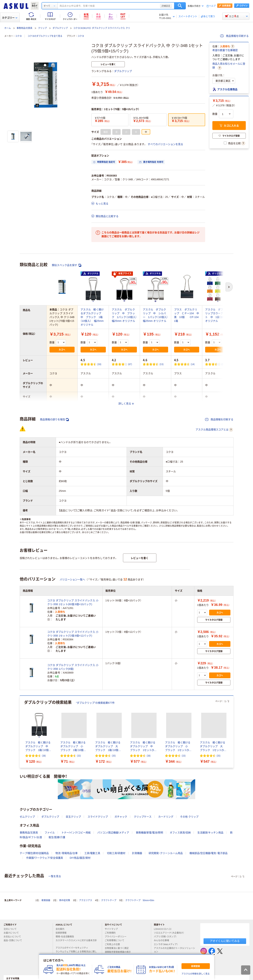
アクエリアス (86, 900)
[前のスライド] (20, 732)
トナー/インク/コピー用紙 (76, 833)
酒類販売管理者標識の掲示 (119, 952)
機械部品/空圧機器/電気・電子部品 (208, 853)
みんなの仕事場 (163, 940)
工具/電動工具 (92, 853)
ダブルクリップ (60, 28)
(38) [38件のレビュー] (99, 364)
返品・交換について (14, 940)
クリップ (42, 28)
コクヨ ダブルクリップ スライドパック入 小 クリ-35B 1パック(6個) (73, 667)
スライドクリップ (98, 817)
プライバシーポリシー (117, 937)
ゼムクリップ (27, 817)
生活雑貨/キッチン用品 (210, 833)
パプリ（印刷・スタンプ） (167, 937)
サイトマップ (111, 929)
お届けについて (13, 933)
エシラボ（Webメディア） (167, 944)
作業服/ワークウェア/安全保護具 (45, 858)
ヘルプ (212, 6)
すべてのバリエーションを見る (165, 144)
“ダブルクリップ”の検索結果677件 (95, 703)
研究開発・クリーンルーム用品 (166, 853)
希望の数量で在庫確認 (225, 50)
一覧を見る (55, 876)
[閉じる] (214, 955)
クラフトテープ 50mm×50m (140, 900)
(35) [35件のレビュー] (114, 756)
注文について (12, 929)
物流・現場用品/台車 (67, 853)
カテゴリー (10, 18)
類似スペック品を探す (67, 265)
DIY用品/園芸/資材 (80, 858)
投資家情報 (62, 933)
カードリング (166, 817)
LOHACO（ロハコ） (164, 929)
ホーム (8, 28)
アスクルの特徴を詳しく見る (196, 974)
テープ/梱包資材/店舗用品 (34, 853)
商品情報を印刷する (234, 36)
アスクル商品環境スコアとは (214, 430)
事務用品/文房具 (24, 28)
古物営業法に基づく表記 (118, 948)
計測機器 (137, 853)
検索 (180, 6)
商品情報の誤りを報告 (54, 420)
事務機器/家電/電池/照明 (150, 833)
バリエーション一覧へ (72, 580)
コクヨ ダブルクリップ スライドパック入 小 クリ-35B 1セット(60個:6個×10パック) (73, 602)
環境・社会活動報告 (66, 937)
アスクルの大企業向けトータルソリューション (174, 950)
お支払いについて (14, 937)
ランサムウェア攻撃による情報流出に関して (76, 953)
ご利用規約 (112, 933)
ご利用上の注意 (114, 944)
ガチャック (121, 817)
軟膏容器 (46, 900)
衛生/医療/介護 (57, 837)
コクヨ (18, 36)
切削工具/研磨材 (116, 853)
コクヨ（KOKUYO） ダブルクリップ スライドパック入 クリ (102, 28)
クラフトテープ (109, 900)
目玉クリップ (73, 817)
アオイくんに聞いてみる (225, 941)
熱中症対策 (65, 900)
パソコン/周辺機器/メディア (113, 833)
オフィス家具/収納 (180, 833)
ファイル (50, 833)
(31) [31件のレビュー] (223, 364)
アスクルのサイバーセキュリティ (73, 948)
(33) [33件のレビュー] (162, 364)
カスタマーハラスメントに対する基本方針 (76, 942)
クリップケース (143, 817)
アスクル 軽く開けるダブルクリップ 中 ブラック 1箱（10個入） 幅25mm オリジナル (92, 317)
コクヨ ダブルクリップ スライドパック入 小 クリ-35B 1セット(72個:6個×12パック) (73, 634)
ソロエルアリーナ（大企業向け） (170, 933)
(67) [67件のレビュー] (130, 364)
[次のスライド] (233, 732)
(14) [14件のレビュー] (193, 364)
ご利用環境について (116, 940)
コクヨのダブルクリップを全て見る (45, 36)
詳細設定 (166, 6)
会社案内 (61, 929)
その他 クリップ (189, 817)
